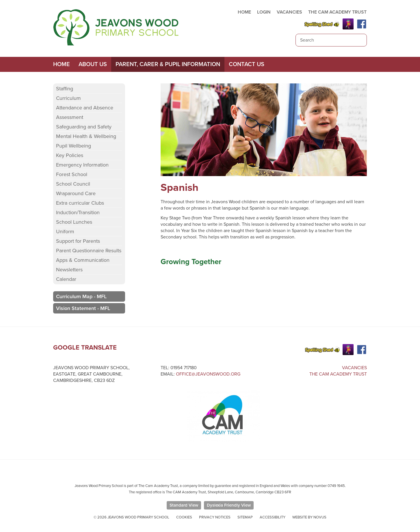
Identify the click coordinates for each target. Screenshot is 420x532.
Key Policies (70, 155)
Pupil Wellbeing (74, 146)
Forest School (72, 174)
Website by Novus (309, 517)
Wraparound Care (76, 193)
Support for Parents (78, 241)
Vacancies (354, 368)
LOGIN (264, 12)
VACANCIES (289, 12)
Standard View (184, 505)
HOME (244, 12)
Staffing (65, 89)
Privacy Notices (215, 517)
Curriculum (68, 98)
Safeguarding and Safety (84, 127)
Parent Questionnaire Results (89, 251)
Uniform (65, 232)
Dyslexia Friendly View (229, 505)
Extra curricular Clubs (80, 203)
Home (62, 64)
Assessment (70, 117)
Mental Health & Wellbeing (86, 136)
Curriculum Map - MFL (81, 296)
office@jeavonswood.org (208, 374)
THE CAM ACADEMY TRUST (337, 12)
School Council (73, 184)
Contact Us (247, 64)
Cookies (184, 517)
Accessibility (273, 517)
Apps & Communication (83, 260)
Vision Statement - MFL (83, 308)
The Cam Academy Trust (338, 374)
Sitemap (245, 517)
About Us (93, 64)
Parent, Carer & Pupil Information (168, 64)
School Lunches (74, 222)
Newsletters (69, 270)
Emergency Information (82, 165)
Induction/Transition (78, 212)
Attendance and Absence (85, 108)
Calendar (66, 279)
